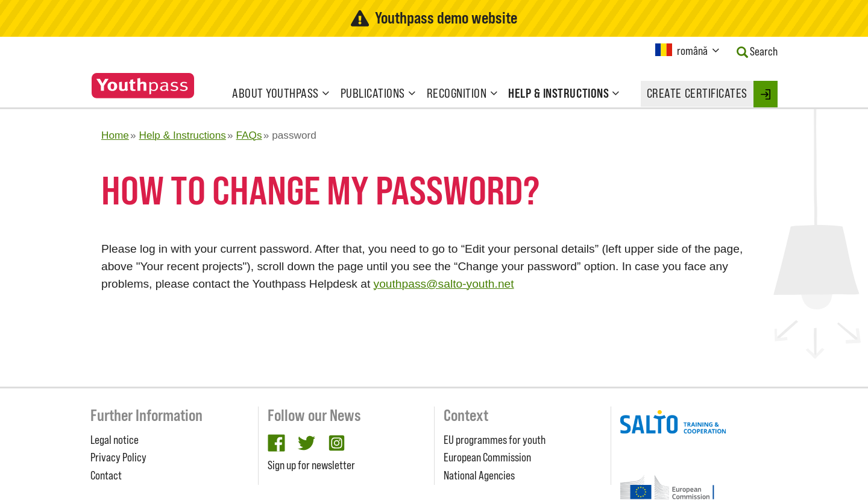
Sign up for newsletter (311, 465)
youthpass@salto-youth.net (444, 284)
